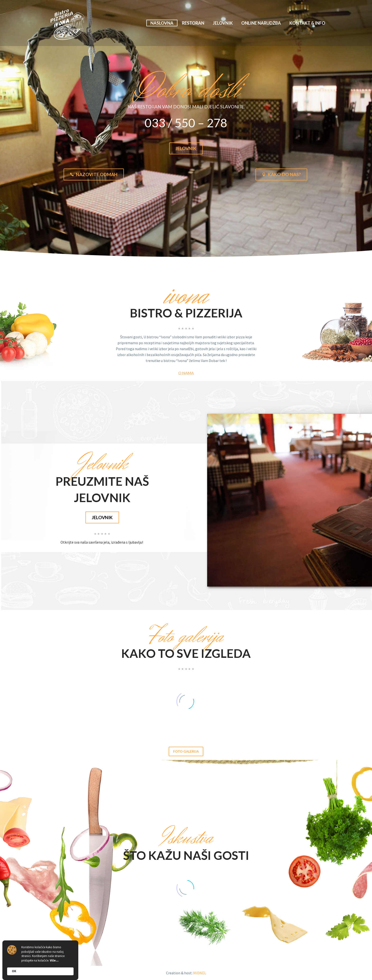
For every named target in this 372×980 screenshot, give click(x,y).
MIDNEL (200, 973)
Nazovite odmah (94, 174)
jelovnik (102, 517)
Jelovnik (223, 23)
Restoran (193, 23)
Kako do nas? (281, 174)
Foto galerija (186, 751)
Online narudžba (261, 23)
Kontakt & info (307, 23)
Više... (54, 960)
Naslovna (162, 23)
